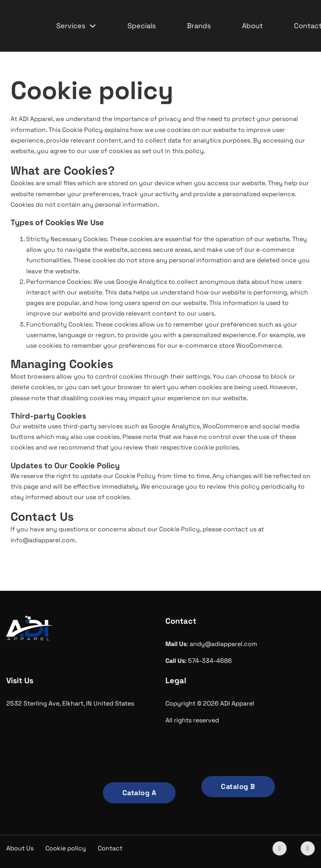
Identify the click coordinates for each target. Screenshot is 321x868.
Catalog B (238, 786)
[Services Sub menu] (93, 26)
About (252, 26)
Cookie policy (66, 848)
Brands (199, 26)
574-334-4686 (210, 661)
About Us (20, 848)
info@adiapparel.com (43, 540)
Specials (142, 26)
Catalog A (139, 793)
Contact (110, 848)
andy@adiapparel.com (223, 644)
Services (71, 26)
